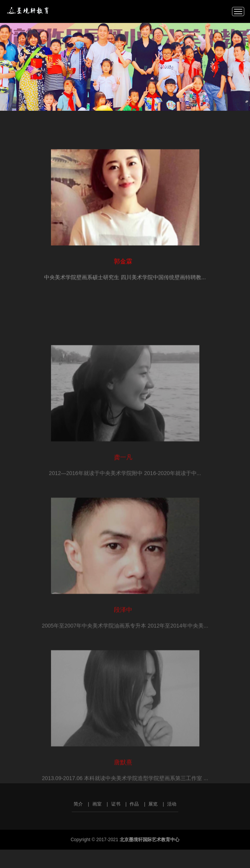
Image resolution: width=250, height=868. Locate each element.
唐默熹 (123, 790)
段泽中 (123, 637)
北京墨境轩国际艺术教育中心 (29, 10)
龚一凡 (123, 485)
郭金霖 (123, 263)
